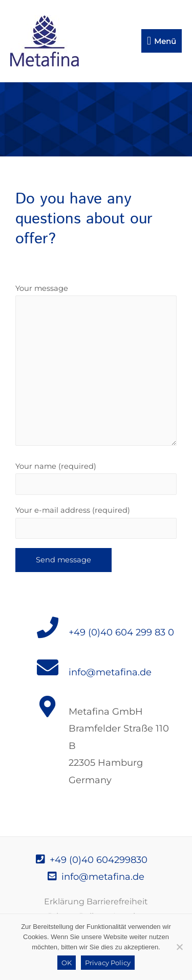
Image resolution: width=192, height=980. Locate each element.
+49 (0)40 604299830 (92, 860)
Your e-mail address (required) (96, 522)
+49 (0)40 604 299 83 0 (121, 632)
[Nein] (179, 947)
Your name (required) (96, 478)
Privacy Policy (108, 963)
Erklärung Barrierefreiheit (96, 902)
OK (67, 963)
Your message (96, 367)
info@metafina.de (110, 672)
